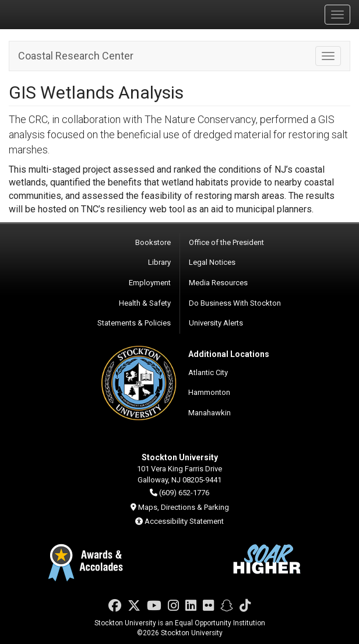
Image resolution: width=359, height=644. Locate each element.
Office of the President (226, 242)
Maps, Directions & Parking (184, 507)
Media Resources (218, 283)
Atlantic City (208, 372)
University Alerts (216, 323)
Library (159, 262)
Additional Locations (229, 354)
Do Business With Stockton (235, 303)
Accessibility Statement (184, 521)
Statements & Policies (134, 323)
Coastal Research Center (76, 56)
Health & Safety (145, 303)
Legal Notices (212, 262)
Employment (150, 283)
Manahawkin (210, 413)
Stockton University (64, 14)
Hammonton (209, 392)
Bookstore (153, 242)
